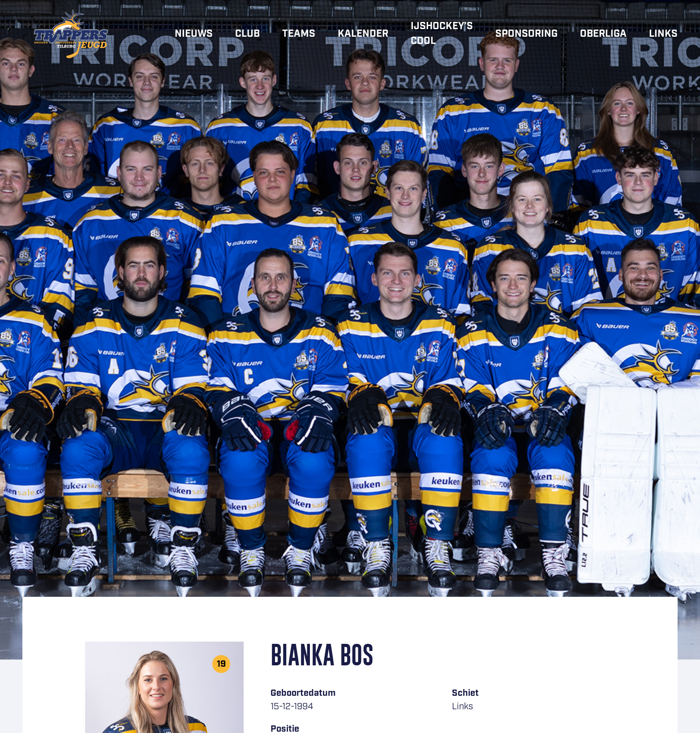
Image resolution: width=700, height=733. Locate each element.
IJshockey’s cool (442, 34)
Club (247, 34)
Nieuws (194, 34)
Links (663, 34)
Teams (299, 34)
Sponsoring (526, 34)
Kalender (363, 34)
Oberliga (603, 34)
